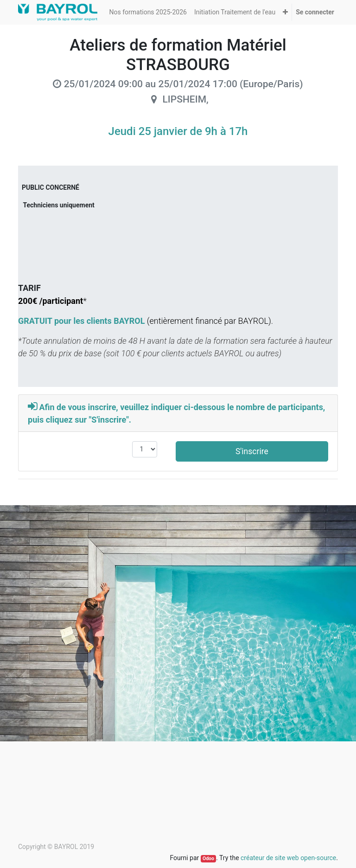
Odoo (208, 858)
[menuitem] (148, 12)
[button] (285, 12)
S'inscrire (252, 451)
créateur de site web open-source (288, 858)
